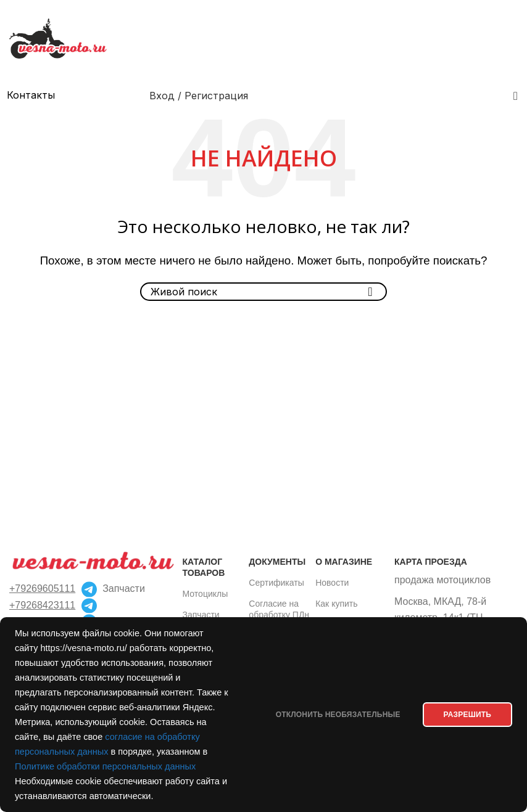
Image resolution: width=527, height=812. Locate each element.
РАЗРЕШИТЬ (466, 715)
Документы (277, 562)
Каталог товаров (204, 567)
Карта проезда (431, 562)
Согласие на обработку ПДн (279, 609)
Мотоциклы (205, 594)
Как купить (336, 604)
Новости (332, 583)
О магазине (344, 562)
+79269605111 (42, 588)
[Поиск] (516, 96)
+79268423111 (42, 605)
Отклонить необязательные (333, 715)
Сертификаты (276, 583)
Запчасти (201, 615)
